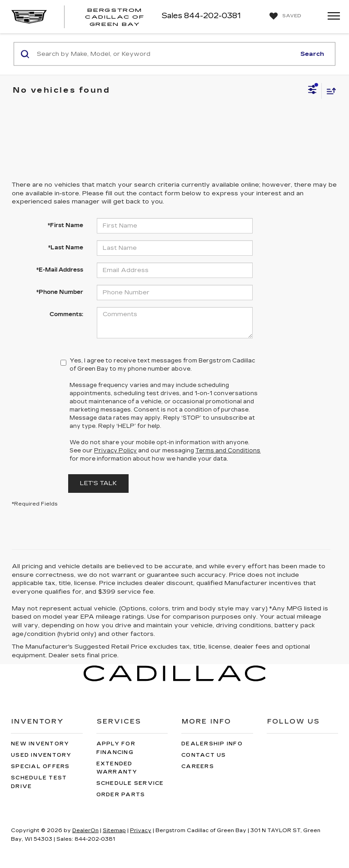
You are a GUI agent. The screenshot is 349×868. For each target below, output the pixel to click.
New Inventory (40, 744)
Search (312, 54)
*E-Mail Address (60, 270)
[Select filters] (312, 91)
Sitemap (114, 831)
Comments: (66, 314)
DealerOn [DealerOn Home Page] (85, 831)
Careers (198, 766)
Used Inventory (41, 755)
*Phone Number (60, 292)
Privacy (141, 831)
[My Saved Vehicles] (284, 16)
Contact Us (204, 755)
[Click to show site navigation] (331, 17)
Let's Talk (98, 483)
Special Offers (40, 766)
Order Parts (121, 795)
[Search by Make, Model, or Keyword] (165, 54)
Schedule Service (130, 783)
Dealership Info (212, 744)
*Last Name (66, 248)
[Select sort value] (329, 91)
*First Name (65, 225)
